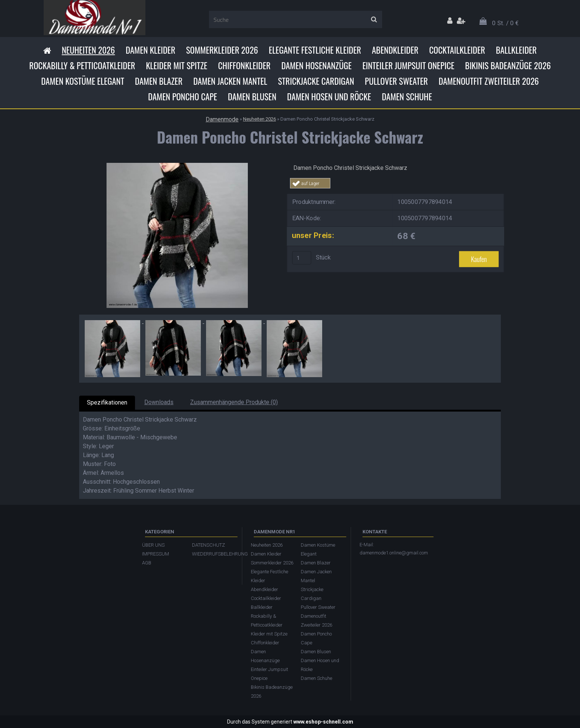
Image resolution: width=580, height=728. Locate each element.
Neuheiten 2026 (88, 50)
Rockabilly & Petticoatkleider (82, 66)
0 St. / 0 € (505, 23)
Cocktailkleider (457, 50)
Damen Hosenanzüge (316, 66)
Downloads (159, 402)
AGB (147, 563)
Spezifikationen (107, 402)
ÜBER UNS (153, 545)
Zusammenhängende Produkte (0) (234, 402)
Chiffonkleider (244, 66)
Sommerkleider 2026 (222, 50)
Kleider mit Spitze (176, 66)
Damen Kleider (151, 50)
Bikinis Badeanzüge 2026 (508, 66)
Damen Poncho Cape (183, 97)
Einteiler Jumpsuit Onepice (409, 66)
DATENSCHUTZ (208, 545)
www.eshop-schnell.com (323, 722)
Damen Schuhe (407, 97)
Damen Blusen (252, 97)
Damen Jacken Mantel (230, 81)
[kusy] (302, 258)
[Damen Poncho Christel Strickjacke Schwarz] (177, 166)
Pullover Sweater (396, 81)
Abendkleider (395, 50)
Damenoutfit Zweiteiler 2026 (489, 81)
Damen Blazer (159, 81)
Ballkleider (516, 50)
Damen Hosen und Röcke (329, 97)
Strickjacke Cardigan (316, 81)
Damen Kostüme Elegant (82, 81)
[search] (374, 20)
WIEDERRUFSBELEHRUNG (213, 554)
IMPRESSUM (156, 554)
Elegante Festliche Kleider (315, 50)
